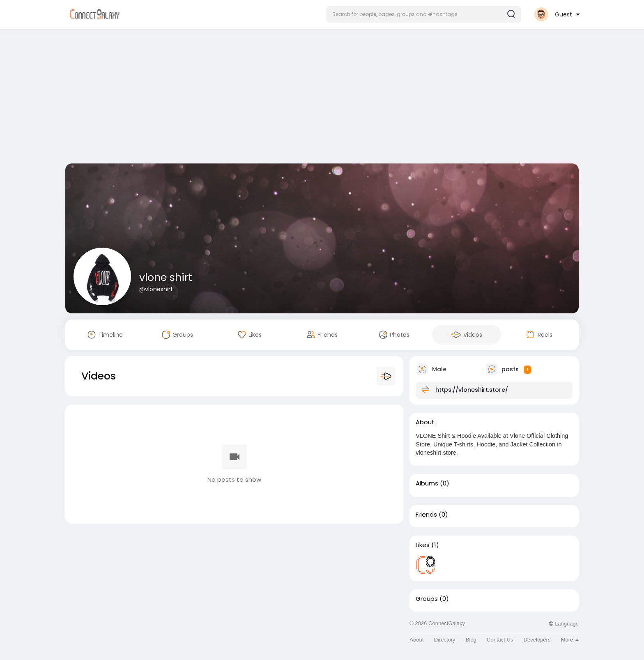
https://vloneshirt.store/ (472, 390)
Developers (537, 640)
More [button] (570, 640)
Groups (427, 599)
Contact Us (500, 640)
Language (563, 624)
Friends (426, 515)
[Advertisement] (322, 98)
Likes (423, 545)
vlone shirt (166, 277)
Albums (427, 483)
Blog (471, 640)
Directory (445, 640)
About (416, 640)
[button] (424, 14)
